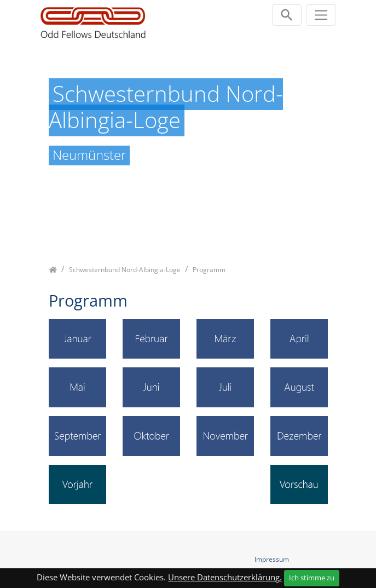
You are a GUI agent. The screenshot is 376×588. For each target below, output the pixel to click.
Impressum (272, 559)
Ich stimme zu (312, 578)
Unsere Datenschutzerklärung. (225, 577)
